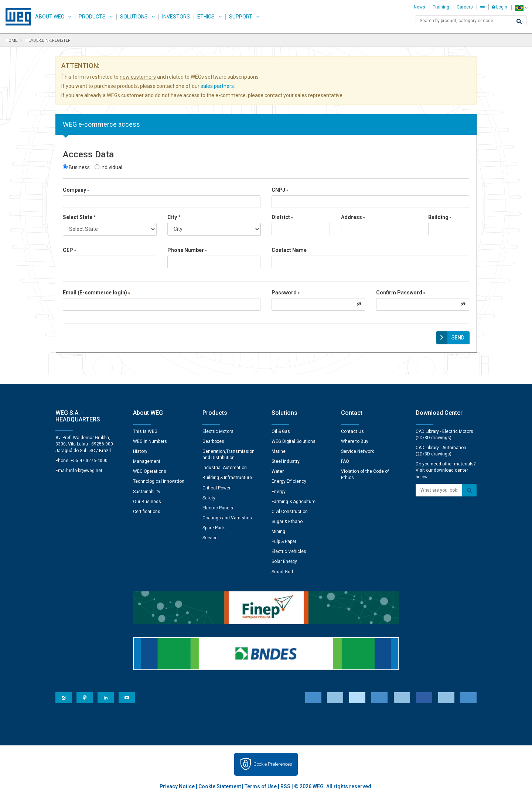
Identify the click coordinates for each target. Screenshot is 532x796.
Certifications (147, 510)
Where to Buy (355, 440)
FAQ (345, 460)
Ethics (206, 17)
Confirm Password (401, 293)
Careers (465, 7)
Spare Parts (214, 527)
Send (458, 338)
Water (278, 470)
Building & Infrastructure (227, 476)
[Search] (519, 21)
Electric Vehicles (289, 550)
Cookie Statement (220, 785)
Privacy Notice (177, 785)
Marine (279, 450)
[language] (521, 8)
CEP (69, 250)
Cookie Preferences (273, 763)
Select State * (79, 217)
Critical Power (216, 487)
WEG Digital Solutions (294, 440)
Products (92, 17)
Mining (278, 530)
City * (174, 217)
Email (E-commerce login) (96, 293)
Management (147, 460)
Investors (176, 17)
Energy (279, 491)
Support (241, 17)
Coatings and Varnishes (227, 517)
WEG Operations (150, 470)
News (420, 7)
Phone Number (187, 250)
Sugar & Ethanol (288, 520)
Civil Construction (290, 510)
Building (440, 217)
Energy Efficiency (289, 480)
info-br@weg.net (86, 469)
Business (76, 167)
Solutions (134, 17)
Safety (209, 497)
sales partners (217, 86)
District (282, 217)
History (140, 450)
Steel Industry (286, 460)
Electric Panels (218, 507)
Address (353, 217)
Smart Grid (282, 571)
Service (210, 537)
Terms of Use (261, 785)
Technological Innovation (159, 480)
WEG (16, 17)
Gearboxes (213, 440)
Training (441, 7)
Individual (108, 167)
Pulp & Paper (284, 540)
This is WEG (145, 430)
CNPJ (280, 190)
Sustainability (147, 491)
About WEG (50, 17)
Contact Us (352, 430)
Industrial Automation (225, 467)
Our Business (147, 501)
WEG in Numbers (150, 440)
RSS (285, 785)
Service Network (357, 450)
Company (76, 190)
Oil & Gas (281, 430)
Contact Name (289, 250)
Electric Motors (218, 430)
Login (500, 7)
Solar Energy (284, 561)
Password (286, 293)
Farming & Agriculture (294, 501)
